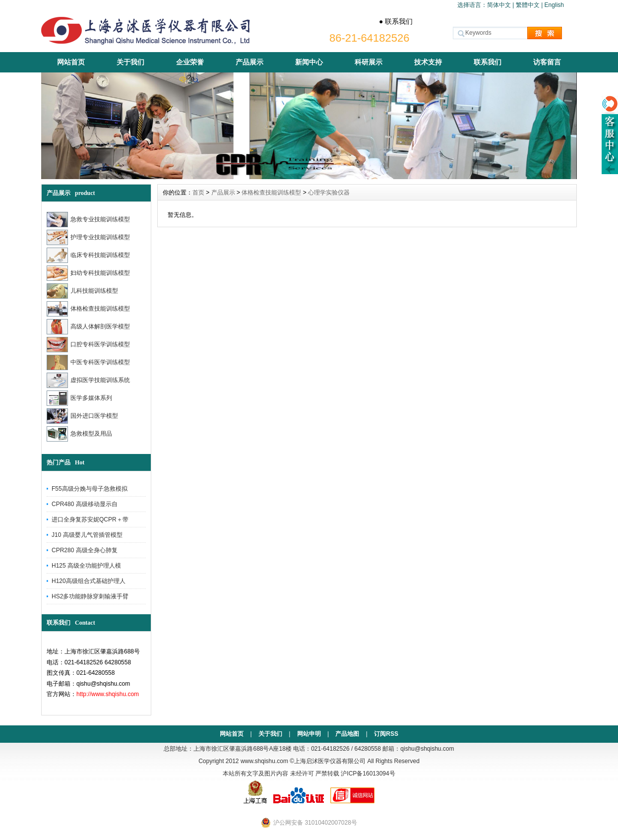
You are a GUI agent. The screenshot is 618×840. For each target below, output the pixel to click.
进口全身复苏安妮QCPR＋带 (90, 519)
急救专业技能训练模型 (88, 220)
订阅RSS (386, 734)
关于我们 (130, 62)
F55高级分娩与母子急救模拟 (90, 489)
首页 (198, 193)
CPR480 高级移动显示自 (85, 504)
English (554, 5)
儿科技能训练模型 (82, 291)
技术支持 (428, 62)
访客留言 (547, 62)
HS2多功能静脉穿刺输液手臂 (90, 596)
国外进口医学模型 (82, 416)
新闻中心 (309, 62)
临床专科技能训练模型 (88, 255)
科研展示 (369, 62)
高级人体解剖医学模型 (88, 327)
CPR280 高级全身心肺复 (85, 550)
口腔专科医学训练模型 (88, 345)
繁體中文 (528, 5)
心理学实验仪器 (329, 193)
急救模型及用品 (79, 434)
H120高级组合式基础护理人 (89, 581)
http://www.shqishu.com (108, 694)
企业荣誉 (190, 62)
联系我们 (488, 62)
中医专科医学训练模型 (88, 362)
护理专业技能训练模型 (88, 237)
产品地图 (347, 734)
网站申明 (309, 734)
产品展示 (249, 62)
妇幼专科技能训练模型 (88, 273)
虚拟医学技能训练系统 (88, 380)
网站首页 (71, 62)
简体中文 (499, 5)
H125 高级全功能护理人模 (86, 566)
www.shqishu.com (264, 761)
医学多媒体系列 (79, 398)
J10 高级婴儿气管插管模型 (87, 535)
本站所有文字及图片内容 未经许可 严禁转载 (281, 774)
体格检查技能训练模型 (88, 309)
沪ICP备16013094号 (368, 774)
